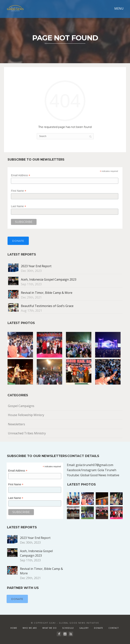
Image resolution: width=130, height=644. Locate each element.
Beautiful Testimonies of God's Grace (47, 306)
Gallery (84, 628)
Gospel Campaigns (21, 406)
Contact (114, 628)
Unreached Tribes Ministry (27, 433)
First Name (19, 191)
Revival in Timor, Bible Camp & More (47, 293)
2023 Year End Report (36, 266)
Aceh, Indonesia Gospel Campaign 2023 (49, 279)
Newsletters (16, 424)
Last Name (18, 206)
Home (14, 628)
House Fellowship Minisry (26, 415)
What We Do (50, 628)
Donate (18, 241)
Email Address (21, 175)
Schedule (68, 628)
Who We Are (30, 628)
